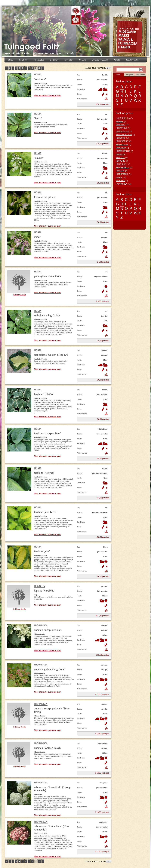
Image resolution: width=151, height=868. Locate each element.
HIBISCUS (120, 171)
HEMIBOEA (121, 154)
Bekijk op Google (20, 295)
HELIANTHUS (122, 128)
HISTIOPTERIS (122, 174)
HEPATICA (120, 158)
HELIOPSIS (121, 138)
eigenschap (141, 75)
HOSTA (119, 177)
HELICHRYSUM (122, 131)
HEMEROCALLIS (123, 151)
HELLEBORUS (122, 141)
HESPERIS (121, 161)
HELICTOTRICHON (124, 135)
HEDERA (120, 122)
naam (118, 75)
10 (39, 68)
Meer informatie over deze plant (48, 95)
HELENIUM (121, 125)
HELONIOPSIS (122, 145)
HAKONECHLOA (123, 118)
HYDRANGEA (122, 184)
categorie (130, 75)
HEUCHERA (121, 164)
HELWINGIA (121, 148)
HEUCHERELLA (123, 168)
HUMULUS (120, 181)
